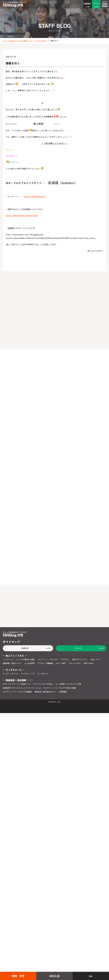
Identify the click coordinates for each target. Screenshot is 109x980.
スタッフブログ (41, 41)
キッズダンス (43, 674)
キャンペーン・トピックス (48, 659)
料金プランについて (80, 659)
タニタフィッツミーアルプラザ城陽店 (17, 692)
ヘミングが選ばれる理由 (25, 659)
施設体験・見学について (12, 663)
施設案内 (88, 3)
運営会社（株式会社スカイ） (46, 692)
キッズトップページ (11, 674)
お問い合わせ (89, 663)
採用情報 (63, 692)
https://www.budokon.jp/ (35, 196)
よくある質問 (30, 663)
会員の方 (25, 648)
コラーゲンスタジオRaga (43, 684)
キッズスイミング (28, 674)
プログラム (65, 659)
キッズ (96, 3)
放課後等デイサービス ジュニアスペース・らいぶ (22, 688)
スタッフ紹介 (61, 663)
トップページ (8, 659)
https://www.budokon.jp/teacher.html (22, 215)
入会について (95, 659)
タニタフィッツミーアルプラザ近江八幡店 (60, 688)
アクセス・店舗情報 (45, 663)
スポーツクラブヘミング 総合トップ (17, 684)
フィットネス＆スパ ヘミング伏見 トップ (17, 41)
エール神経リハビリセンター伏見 (68, 684)
